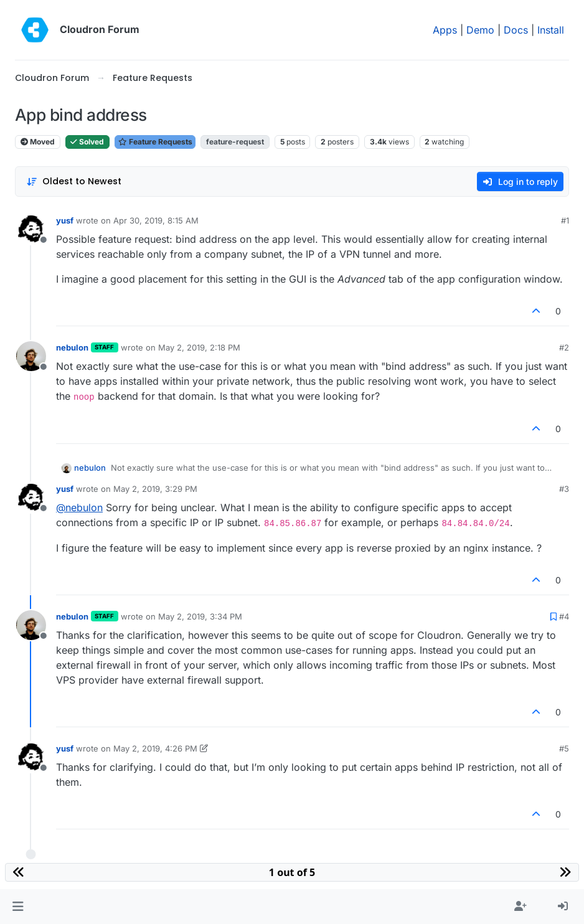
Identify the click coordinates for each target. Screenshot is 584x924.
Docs (516, 30)
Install (551, 30)
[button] (18, 907)
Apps (445, 30)
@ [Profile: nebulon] (79, 507)
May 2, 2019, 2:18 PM (199, 347)
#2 (564, 347)
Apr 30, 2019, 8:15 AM (156, 220)
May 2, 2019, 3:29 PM (155, 489)
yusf (65, 220)
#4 (564, 616)
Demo (480, 30)
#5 (564, 748)
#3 (564, 489)
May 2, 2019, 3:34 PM (200, 616)
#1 (565, 220)
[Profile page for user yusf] (31, 229)
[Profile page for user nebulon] (31, 356)
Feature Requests (155, 142)
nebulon (72, 347)
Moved (38, 142)
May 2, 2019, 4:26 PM (155, 748)
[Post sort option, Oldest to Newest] (74, 181)
